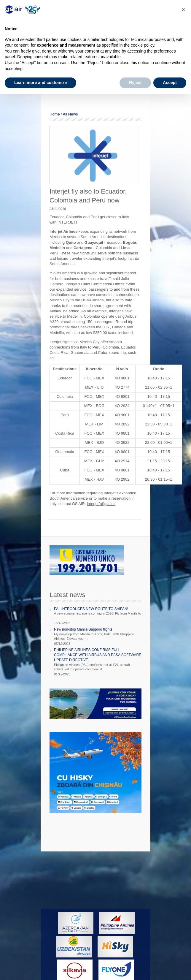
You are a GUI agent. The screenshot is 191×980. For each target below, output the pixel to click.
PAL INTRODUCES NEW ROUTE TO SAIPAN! (91, 609)
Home (55, 114)
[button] (183, 10)
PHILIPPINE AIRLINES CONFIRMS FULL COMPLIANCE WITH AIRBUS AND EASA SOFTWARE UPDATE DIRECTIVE (98, 655)
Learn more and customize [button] (40, 83)
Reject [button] (135, 83)
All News (70, 114)
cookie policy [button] (143, 45)
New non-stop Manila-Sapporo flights (83, 629)
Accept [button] (170, 83)
